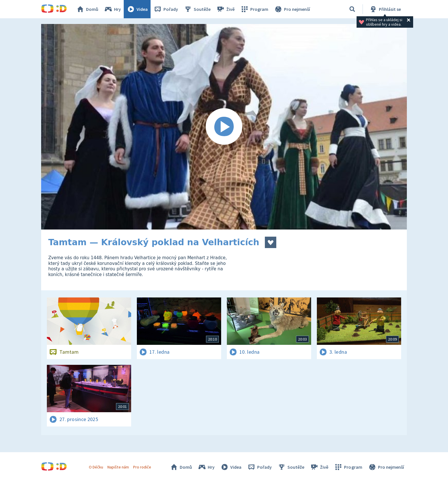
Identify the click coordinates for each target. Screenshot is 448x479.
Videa (137, 9)
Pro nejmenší (292, 9)
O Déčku (96, 467)
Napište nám (118, 467)
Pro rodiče (142, 467)
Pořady (166, 9)
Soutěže (197, 9)
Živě (225, 9)
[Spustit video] (224, 127)
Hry (112, 9)
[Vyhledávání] (352, 9)
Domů (87, 9)
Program (254, 9)
